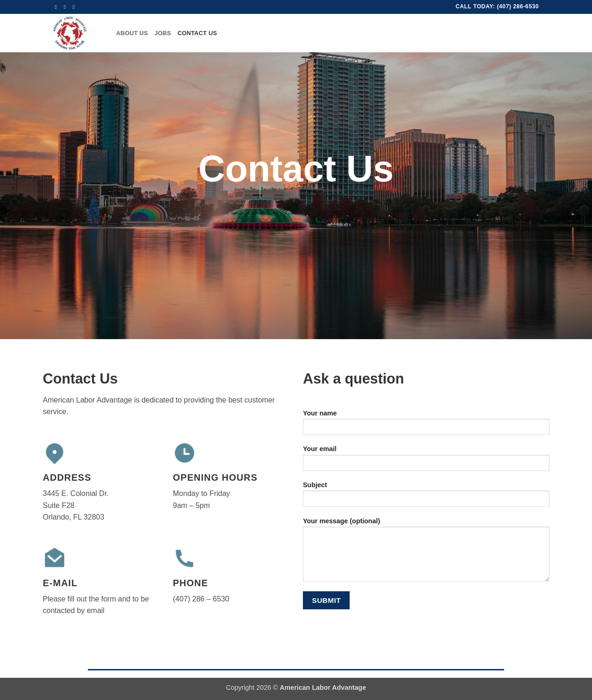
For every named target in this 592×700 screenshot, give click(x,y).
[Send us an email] (67, 7)
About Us (132, 33)
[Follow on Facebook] (58, 7)
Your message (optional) (426, 553)
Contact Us (197, 33)
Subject (426, 497)
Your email (426, 461)
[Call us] (75, 7)
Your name (426, 425)
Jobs (163, 33)
